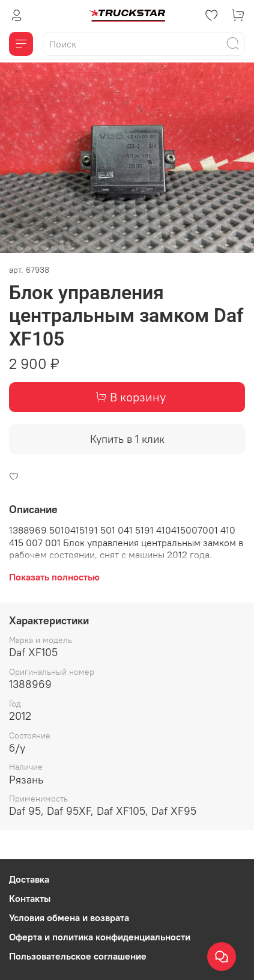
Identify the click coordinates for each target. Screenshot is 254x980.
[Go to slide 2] (19, 248)
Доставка (29, 879)
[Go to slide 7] (61, 248)
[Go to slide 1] (11, 248)
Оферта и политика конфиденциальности (100, 937)
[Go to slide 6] (53, 248)
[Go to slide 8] (70, 248)
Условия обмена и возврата (69, 918)
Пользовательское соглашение (78, 956)
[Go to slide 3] (28, 248)
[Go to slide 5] (44, 248)
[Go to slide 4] (36, 248)
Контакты (30, 898)
